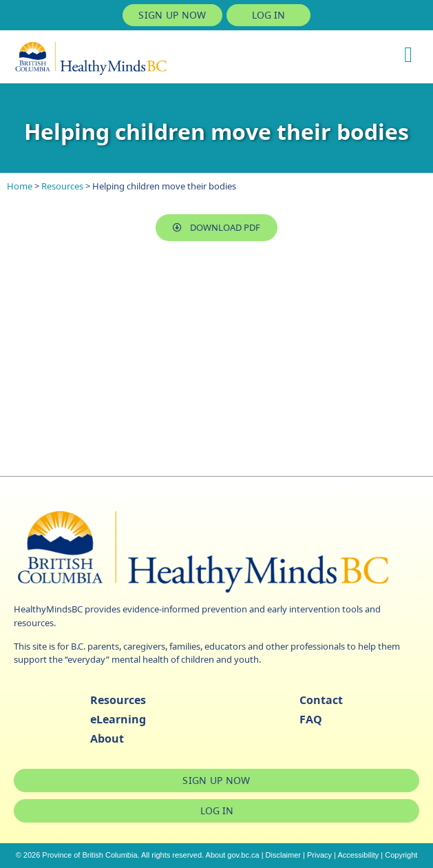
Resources (62, 186)
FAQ (311, 719)
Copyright (401, 855)
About (107, 738)
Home (20, 186)
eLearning (118, 719)
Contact (321, 700)
